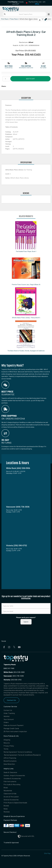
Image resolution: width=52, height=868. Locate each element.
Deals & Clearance (10, 772)
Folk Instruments (10, 781)
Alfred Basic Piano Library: (15, 170)
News (6, 809)
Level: (8, 174)
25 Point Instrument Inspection (15, 731)
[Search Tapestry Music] (25, 14)
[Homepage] (14, 9)
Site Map (47, 853)
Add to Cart (30, 79)
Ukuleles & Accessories (12, 778)
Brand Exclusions (10, 761)
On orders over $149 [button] (26, 68)
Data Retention (9, 764)
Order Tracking (9, 713)
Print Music (5, 19)
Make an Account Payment (14, 725)
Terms (6, 749)
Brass (6, 787)
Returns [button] (43, 68)
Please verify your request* (26, 617)
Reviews (7, 812)
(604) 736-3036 (14, 676)
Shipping (7, 740)
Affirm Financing (10, 758)
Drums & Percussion (11, 797)
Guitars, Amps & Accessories (14, 775)
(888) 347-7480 (9, 668)
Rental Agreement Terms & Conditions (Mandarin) (22, 755)
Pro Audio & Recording (12, 784)
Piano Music (14, 19)
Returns (7, 743)
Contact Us (11, 700)
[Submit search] (5, 14)
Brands (6, 806)
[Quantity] (6, 79)
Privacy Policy (9, 746)
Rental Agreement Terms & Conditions (18, 752)
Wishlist (7, 716)
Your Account (9, 719)
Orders (6, 722)
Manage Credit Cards (11, 728)
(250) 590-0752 (13, 680)
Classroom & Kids (10, 793)
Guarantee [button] (9, 68)
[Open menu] (48, 14)
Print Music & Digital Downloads (15, 803)
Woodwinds (8, 790)
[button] (9, 66)
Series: (8, 178)
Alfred (31, 42)
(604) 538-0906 (14, 672)
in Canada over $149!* (16, 3)
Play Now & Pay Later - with (37, 3)
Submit (26, 622)
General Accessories (11, 800)
